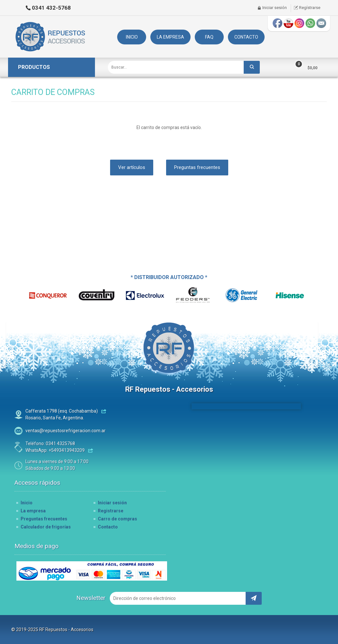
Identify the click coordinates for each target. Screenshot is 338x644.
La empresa (33, 511)
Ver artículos (132, 167)
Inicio (27, 503)
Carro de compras (117, 519)
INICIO (132, 37)
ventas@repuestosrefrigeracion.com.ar (66, 431)
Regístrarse (310, 8)
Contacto (108, 527)
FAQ (209, 37)
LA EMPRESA (170, 37)
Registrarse (111, 511)
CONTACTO (246, 37)
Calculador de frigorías (46, 527)
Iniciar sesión (275, 8)
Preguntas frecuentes (197, 167)
